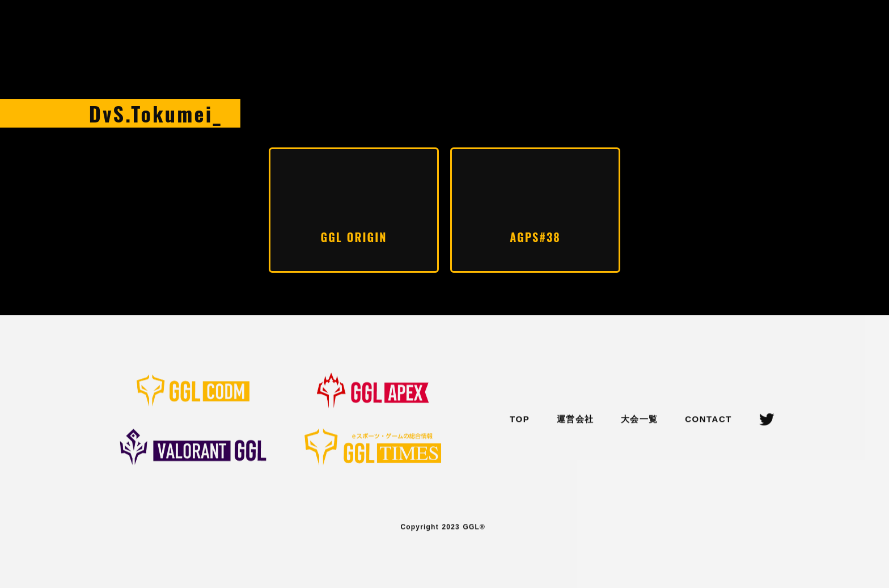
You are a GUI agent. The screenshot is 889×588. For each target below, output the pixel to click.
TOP (520, 420)
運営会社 (575, 420)
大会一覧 (640, 420)
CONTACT (708, 420)
